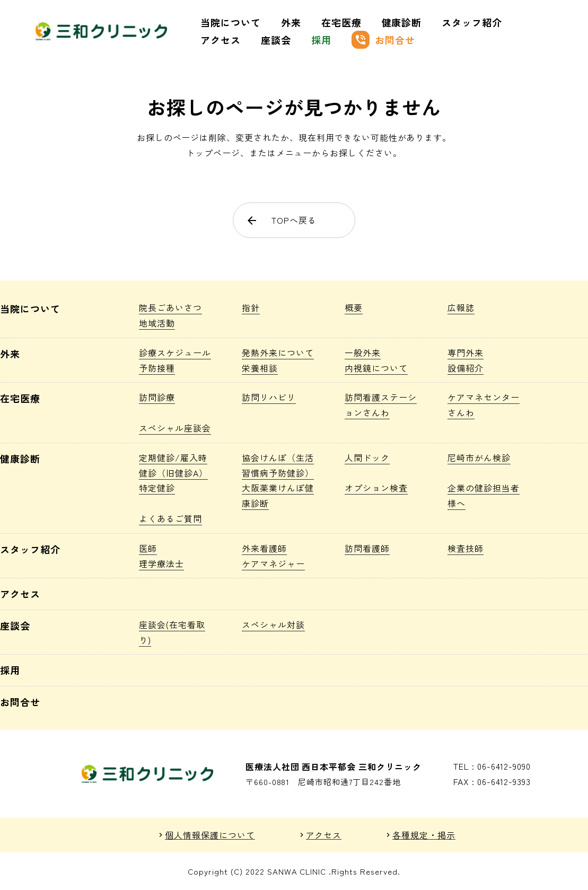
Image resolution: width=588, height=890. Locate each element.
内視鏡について (376, 368)
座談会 (276, 40)
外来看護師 (264, 548)
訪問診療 (157, 397)
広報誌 (461, 307)
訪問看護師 (367, 548)
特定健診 (157, 488)
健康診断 (402, 22)
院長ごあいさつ (170, 307)
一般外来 (363, 353)
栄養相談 (260, 368)
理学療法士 (161, 563)
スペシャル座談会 (175, 428)
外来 (291, 22)
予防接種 (157, 368)
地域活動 (157, 323)
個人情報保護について (210, 835)
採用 (321, 40)
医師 (148, 548)
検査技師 (466, 548)
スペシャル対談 (273, 624)
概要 (354, 307)
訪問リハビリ (269, 397)
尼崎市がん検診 (479, 457)
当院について (231, 22)
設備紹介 (466, 368)
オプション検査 (376, 488)
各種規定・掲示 (424, 835)
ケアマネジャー (273, 563)
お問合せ (383, 40)
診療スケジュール (175, 353)
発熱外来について (278, 353)
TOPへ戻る (281, 220)
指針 (251, 307)
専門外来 (466, 353)
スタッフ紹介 (472, 22)
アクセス (221, 40)
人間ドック (367, 457)
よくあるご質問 (170, 518)
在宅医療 (341, 22)
